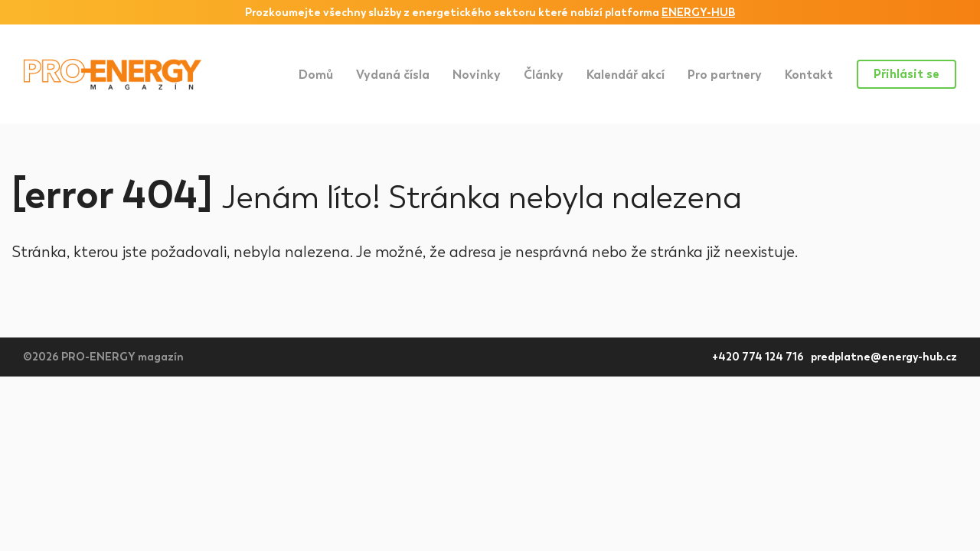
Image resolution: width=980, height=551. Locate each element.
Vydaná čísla (393, 75)
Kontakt (809, 75)
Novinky (477, 75)
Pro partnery (725, 75)
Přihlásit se (906, 74)
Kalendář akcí (626, 75)
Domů (316, 75)
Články (544, 75)
